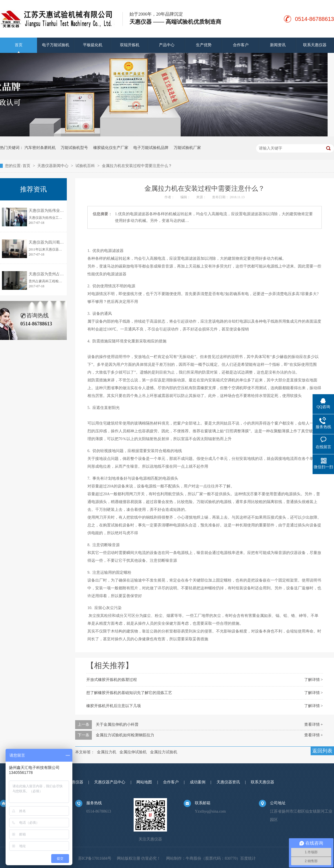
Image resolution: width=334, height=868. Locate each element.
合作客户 (241, 45)
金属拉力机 (107, 752)
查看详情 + (314, 724)
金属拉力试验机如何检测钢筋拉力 (125, 735)
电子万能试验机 (56, 45)
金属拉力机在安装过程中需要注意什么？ (137, 166)
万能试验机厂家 (187, 148)
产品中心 (167, 45)
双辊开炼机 (130, 45)
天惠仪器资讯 (228, 782)
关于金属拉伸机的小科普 (117, 724)
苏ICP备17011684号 (95, 858)
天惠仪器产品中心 (110, 782)
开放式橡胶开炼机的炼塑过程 (112, 680)
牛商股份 (193, 858)
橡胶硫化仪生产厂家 (111, 148)
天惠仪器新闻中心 (53, 166)
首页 (19, 45)
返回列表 (322, 751)
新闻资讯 (278, 45)
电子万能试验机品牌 (151, 148)
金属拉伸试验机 (133, 752)
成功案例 (198, 782)
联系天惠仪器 (315, 45)
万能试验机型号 (74, 148)
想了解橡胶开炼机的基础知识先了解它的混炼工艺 (129, 693)
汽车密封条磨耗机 (40, 148)
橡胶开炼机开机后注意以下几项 (114, 706)
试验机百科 (86, 166)
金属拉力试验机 (164, 752)
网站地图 (144, 782)
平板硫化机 (93, 45)
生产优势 (204, 45)
